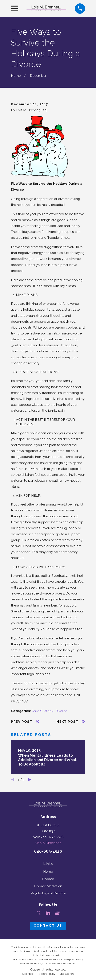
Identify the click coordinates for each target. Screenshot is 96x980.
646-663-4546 (48, 851)
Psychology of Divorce (48, 893)
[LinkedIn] (48, 913)
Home (48, 871)
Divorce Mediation (48, 886)
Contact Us (48, 925)
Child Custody (42, 711)
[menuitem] (28, 974)
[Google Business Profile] (57, 913)
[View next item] (30, 780)
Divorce (61, 711)
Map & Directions (48, 843)
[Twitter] (39, 913)
